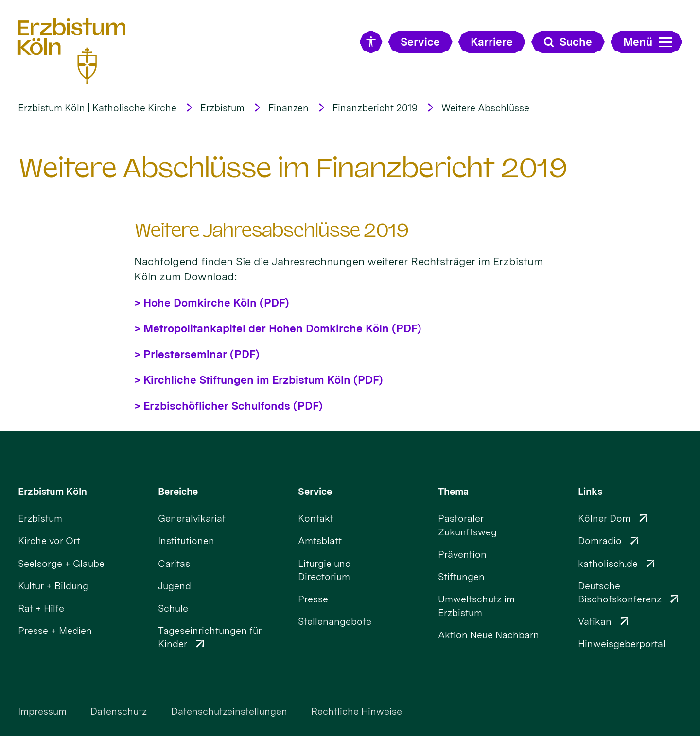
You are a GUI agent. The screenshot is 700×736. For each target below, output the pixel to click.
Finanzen (289, 108)
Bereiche (178, 491)
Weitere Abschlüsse (485, 108)
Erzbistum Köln (52, 491)
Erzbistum (222, 108)
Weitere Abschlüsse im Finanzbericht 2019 (293, 168)
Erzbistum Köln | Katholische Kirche (97, 108)
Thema (453, 491)
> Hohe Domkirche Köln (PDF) (212, 303)
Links (590, 491)
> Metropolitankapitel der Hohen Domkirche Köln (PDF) (278, 328)
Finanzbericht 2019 (375, 108)
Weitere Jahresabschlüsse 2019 (271, 231)
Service (315, 491)
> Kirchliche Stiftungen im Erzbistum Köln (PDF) (259, 380)
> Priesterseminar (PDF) (197, 354)
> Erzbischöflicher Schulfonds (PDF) (228, 406)
